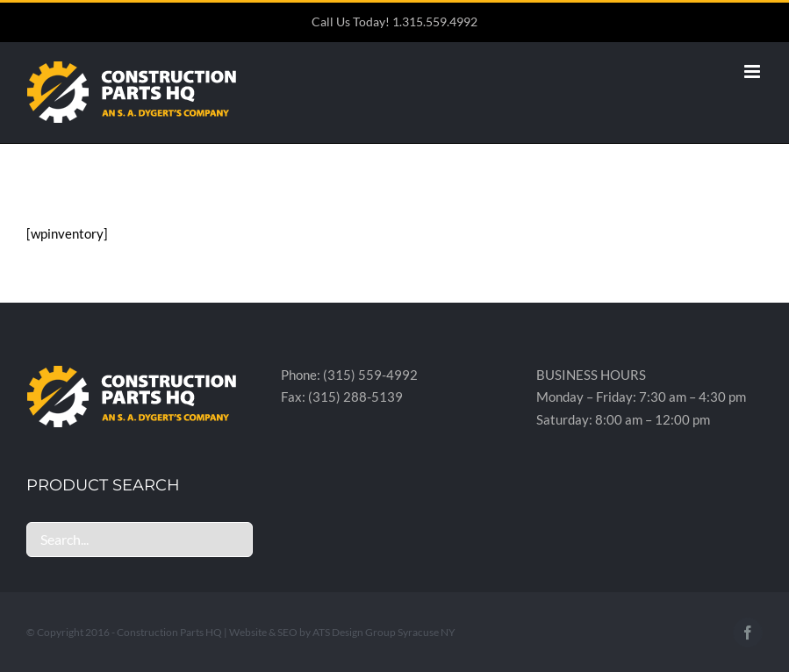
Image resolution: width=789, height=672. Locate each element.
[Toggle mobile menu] (753, 71)
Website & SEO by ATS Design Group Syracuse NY (342, 632)
